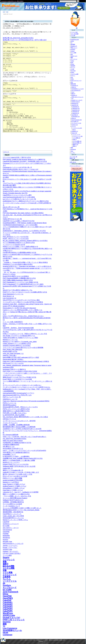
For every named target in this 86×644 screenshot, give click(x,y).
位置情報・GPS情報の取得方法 (13, 502)
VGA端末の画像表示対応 (11, 445)
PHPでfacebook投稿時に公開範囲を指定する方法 (19, 278)
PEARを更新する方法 (10, 352)
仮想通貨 (73, 44)
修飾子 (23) (75, 144)
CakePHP (6, 522)
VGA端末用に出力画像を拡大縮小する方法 (17, 443)
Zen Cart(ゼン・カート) (11, 528)
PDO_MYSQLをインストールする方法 (16, 237)
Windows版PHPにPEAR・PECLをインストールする (20, 407)
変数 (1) (75, 146)
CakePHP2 (8, 605)
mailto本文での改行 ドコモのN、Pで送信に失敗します (21, 472)
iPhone (72, 64)
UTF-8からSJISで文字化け (12, 553)
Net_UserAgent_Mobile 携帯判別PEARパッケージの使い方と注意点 (25, 417)
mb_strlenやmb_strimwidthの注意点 (15, 439)
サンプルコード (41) (76, 123)
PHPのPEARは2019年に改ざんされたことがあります (21, 169)
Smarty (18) (74, 133)
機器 (72, 58)
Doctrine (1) (74, 95)
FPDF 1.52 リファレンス (14, 620)
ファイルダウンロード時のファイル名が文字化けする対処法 (23, 302)
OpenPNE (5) (75, 115)
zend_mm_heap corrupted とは (13, 354)
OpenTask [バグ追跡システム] (13, 490)
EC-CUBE (6, 526)
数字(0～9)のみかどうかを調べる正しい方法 (17, 474)
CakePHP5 (8, 611)
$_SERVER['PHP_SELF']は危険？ (14, 415)
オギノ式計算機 (75, 34)
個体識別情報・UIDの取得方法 (13, 512)
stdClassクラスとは (9, 419)
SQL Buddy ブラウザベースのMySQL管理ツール (19, 336)
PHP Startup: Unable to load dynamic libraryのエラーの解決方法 (24, 159)
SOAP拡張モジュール (12, 630)
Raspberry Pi (74, 46)
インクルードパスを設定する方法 (14, 245)
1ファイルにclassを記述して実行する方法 (17, 157)
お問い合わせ (73, 162)
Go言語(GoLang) (75, 40)
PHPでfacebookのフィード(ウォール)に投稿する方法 (20, 282)
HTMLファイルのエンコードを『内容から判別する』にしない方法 (25, 334)
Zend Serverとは (8, 296)
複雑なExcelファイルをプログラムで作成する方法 (19, 377)
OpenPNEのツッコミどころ (12, 514)
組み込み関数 (9, 566)
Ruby (72, 62)
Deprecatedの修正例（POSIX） (13, 359)
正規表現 (7, 577)
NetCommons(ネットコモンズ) (13, 544)
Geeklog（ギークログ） (11, 552)
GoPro (72, 41)
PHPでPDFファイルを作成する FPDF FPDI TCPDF (20, 371)
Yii (4, 626)
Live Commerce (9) (76, 90)
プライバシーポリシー (75, 166)
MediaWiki (6, 536)
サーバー (73, 67)
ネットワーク (74, 59)
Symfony (7, 585)
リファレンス (9, 560)
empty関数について (9, 454)
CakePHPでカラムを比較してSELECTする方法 (19, 221)
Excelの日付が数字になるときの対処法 (16, 276)
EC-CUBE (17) (75, 121)
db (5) (74, 130)
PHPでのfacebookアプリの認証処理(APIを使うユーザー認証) (23, 284)
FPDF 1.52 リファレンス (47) (77, 98)
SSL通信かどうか (9, 447)
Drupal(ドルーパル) (11, 618)
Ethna (5, 594)
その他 (72, 69)
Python (72, 72)
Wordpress (6, 538)
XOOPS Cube (7, 550)
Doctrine (7, 622)
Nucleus (5, 540)
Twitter (72, 61)
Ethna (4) (74, 118)
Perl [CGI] (73, 71)
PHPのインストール (10, 403)
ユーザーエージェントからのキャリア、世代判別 (19, 421)
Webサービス (74, 56)
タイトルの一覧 (73, 157)
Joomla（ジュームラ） (10, 546)
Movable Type (7, 542)
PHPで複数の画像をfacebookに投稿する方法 (18, 280)
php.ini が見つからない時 (11, 207)
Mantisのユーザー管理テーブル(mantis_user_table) (20, 342)
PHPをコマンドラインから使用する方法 (16, 409)
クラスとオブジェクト (10, 423)
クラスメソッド (10, 575)
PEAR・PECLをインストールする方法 (16, 239)
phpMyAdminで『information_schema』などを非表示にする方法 (24, 231)
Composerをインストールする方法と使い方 (17, 167)
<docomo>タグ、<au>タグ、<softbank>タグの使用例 (21, 492)
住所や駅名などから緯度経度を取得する (16, 453)
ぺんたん (45, 641)
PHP (7, 12)
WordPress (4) (75, 103)
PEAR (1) (74, 87)
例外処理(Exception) (10, 405)
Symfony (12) (75, 125)
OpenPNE (6, 532)
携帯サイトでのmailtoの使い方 (13, 470)
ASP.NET (73, 49)
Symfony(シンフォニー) (11, 524)
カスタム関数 (9, 568)
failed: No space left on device (13, 441)
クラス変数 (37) (77, 138)
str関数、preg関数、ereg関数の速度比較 (16, 425)
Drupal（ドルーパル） (10, 548)
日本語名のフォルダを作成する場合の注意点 (18, 264)
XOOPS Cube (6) (76, 102)
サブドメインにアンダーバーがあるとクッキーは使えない (22, 385)
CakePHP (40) (75, 105)
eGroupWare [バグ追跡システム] (14, 488)
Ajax (72, 77)
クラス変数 (8, 572)
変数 (5, 562)
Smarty (6, 557)
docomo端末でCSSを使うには (13, 449)
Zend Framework (11, 592)
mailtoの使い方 (8, 468)
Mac (72, 54)
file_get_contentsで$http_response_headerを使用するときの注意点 (25, 241)
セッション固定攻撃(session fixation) (15, 498)
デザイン (73, 76)
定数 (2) (75, 140)
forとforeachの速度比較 (11, 435)
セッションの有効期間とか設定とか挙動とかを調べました (22, 508)
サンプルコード (10, 587)
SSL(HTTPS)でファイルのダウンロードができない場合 (21, 300)
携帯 (72, 148)
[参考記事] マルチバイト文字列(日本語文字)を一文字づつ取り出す (25, 40)
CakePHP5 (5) (76, 107)
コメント (6, 152)
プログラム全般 (75, 74)
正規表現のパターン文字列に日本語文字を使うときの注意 (22, 429)
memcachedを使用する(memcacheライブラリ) (18, 393)
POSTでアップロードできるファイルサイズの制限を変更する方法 (25, 292)
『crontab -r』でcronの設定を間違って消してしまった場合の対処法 (25, 262)
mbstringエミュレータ (10, 399)
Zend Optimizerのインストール (13, 294)
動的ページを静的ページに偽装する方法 (16, 494)
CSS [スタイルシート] (76, 81)
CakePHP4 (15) (76, 108)
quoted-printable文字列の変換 (13, 480)
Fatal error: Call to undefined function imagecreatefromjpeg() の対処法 (26, 361)
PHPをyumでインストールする (13, 363)
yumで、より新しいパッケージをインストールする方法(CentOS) (24, 451)
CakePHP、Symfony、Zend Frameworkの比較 (18, 328)
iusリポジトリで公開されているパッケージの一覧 (19, 199)
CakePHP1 (8, 603)
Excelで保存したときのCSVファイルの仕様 (17, 379)
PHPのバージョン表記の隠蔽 (13, 478)
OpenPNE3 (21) (76, 117)
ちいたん (7, 579)
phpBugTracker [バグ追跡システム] (14, 486)
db (4, 583)
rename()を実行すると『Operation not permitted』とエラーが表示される (27, 266)
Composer (8, 635)
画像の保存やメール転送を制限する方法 (16, 411)
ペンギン (73, 153)
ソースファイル (10, 581)
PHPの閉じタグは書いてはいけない (15, 413)
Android (73, 51)
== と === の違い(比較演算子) (13, 322)
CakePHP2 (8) (76, 112)
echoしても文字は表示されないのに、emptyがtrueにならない (23, 316)
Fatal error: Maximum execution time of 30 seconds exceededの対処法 (26, 401)
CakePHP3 (8, 607)
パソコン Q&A (74, 32)
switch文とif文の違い (10, 355)
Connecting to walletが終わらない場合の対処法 (12, 1)
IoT (72, 43)
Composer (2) (75, 86)
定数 (5, 570)
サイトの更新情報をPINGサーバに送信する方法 (19, 243)
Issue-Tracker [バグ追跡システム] (14, 484)
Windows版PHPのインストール (13, 518)
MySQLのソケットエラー (11, 462)
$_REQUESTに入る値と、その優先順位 (16, 456)
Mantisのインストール (10, 340)
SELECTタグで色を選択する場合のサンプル (18, 290)
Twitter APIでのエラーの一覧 (12, 219)
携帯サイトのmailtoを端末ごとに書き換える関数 (19, 460)
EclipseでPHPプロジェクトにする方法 (16, 464)
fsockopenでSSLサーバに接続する (14, 369)
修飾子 (6, 564)
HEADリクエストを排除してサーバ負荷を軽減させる (20, 247)
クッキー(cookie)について (11, 506)
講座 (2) (73, 94)
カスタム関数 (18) (77, 141)
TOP (4, 12)
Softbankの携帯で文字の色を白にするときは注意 (19, 466)
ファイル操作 (7, 555)
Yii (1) (73, 92)
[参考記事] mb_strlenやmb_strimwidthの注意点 (18, 38)
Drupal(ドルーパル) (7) (77, 100)
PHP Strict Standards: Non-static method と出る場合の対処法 (23, 213)
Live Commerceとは (9, 298)
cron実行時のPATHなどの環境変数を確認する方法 (19, 253)
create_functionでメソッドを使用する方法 (17, 344)
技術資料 (73, 66)
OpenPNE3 (8, 598)
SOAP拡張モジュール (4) (77, 89)
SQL (72, 82)
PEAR (5, 633)
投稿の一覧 (72, 158)
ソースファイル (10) (77, 128)
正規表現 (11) (75, 131)
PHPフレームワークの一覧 (12, 397)
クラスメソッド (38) (78, 136)
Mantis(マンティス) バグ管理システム (15, 520)
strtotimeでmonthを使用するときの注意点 (17, 346)
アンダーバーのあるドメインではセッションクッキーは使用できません (27, 387)
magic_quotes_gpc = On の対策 (13, 516)
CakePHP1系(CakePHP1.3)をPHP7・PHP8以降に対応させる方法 (25, 161)
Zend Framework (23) (77, 120)
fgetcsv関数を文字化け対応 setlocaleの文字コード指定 (21, 357)
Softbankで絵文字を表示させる (13, 500)
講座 (5, 624)
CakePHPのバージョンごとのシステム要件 (17, 195)
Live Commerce (10, 628)
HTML (72, 79)
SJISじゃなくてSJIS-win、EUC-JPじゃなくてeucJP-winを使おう (25, 437)
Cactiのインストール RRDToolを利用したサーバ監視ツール (23, 310)
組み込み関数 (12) (77, 143)
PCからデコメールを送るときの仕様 (15, 476)
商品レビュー (74, 48)
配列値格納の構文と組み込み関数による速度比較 (19, 427)
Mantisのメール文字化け (11, 482)
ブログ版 (73, 36)
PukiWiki (6, 534)
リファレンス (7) (76, 135)
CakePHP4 (8, 609)
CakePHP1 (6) (76, 113)
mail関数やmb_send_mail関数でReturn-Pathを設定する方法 (23, 458)
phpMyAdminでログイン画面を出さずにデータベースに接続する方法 (26, 201)
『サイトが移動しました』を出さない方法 (17, 496)
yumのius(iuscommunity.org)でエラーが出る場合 (19, 197)
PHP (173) (73, 84)
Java (72, 151)
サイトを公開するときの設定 (12, 504)
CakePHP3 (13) (76, 110)
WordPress (8, 613)
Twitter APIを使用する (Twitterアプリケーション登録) (20, 338)
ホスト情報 (73, 53)
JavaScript (73, 149)
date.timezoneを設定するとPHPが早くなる (17, 395)
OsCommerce (7, 530)
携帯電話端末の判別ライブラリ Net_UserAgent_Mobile (21, 510)
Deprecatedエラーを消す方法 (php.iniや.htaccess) (19, 308)
